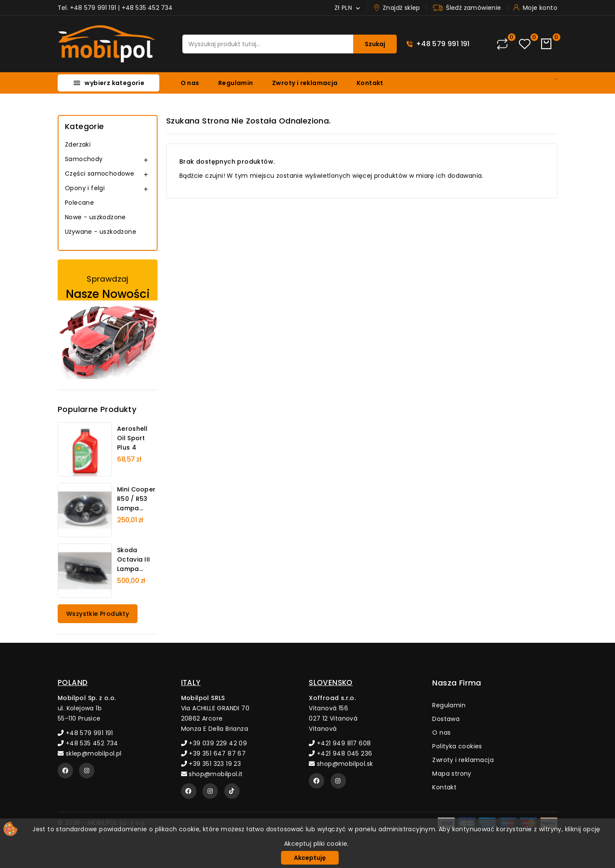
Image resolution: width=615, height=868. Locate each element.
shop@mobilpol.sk (341, 764)
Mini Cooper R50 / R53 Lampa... (136, 499)
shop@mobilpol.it (212, 774)
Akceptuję (310, 858)
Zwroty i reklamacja (305, 83)
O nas (190, 83)
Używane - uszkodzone (101, 232)
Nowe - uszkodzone (95, 217)
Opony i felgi (85, 188)
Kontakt (370, 83)
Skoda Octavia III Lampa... (133, 559)
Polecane (79, 203)
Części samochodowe (100, 174)
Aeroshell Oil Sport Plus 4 (132, 438)
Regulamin (236, 83)
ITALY (191, 683)
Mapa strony (452, 774)
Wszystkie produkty (98, 614)
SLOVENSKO (331, 683)
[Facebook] (65, 771)
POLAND (73, 683)
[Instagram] (87, 771)
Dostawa (446, 719)
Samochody (84, 159)
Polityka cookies (457, 746)
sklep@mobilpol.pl (90, 753)
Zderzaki (78, 144)
